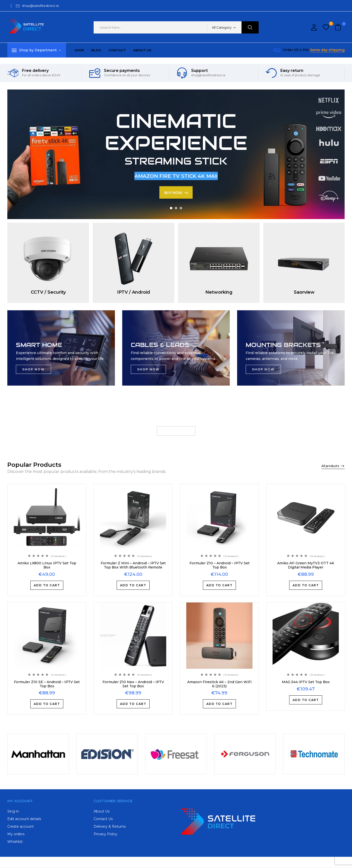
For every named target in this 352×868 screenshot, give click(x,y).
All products (330, 466)
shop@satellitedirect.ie (40, 6)
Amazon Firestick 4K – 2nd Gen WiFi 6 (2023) (219, 684)
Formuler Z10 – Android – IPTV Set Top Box (220, 565)
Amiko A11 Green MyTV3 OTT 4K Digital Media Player (306, 565)
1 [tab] (171, 208)
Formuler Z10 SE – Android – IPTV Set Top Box (47, 684)
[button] (339, 28)
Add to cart (47, 585)
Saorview (304, 292)
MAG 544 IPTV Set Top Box (306, 682)
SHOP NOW (33, 369)
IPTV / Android (134, 292)
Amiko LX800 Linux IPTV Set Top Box (47, 565)
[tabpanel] (176, 154)
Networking (219, 292)
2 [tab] (176, 208)
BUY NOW (173, 192)
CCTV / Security (48, 292)
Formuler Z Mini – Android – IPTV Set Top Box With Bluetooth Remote (133, 565)
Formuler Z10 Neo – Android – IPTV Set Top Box (133, 684)
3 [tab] (181, 208)
